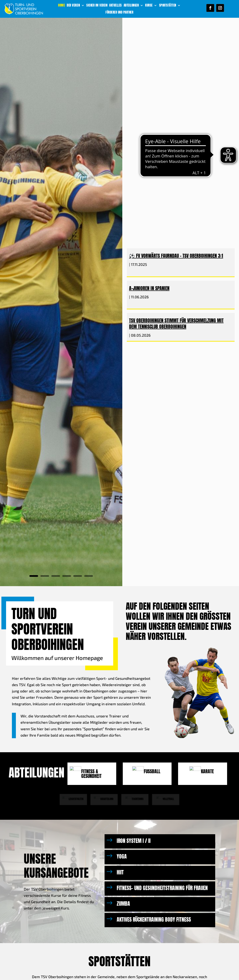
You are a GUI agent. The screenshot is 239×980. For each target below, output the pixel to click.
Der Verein (73, 6)
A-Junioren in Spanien (149, 288)
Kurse (149, 6)
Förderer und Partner (119, 13)
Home (62, 6)
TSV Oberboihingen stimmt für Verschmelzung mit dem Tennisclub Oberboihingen (176, 323)
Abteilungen (131, 6)
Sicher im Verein (97, 6)
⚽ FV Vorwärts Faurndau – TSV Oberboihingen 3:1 (176, 256)
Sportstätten (168, 6)
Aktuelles (116, 6)
